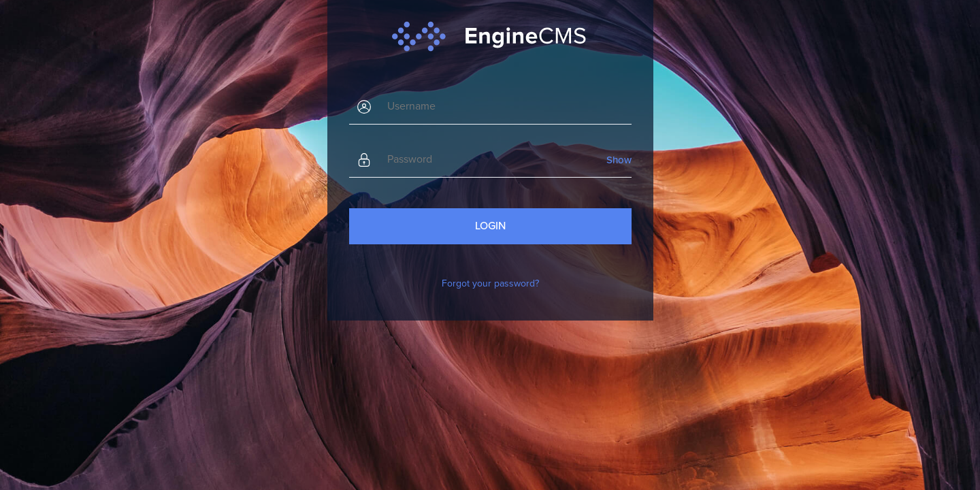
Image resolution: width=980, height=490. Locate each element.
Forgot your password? (490, 283)
